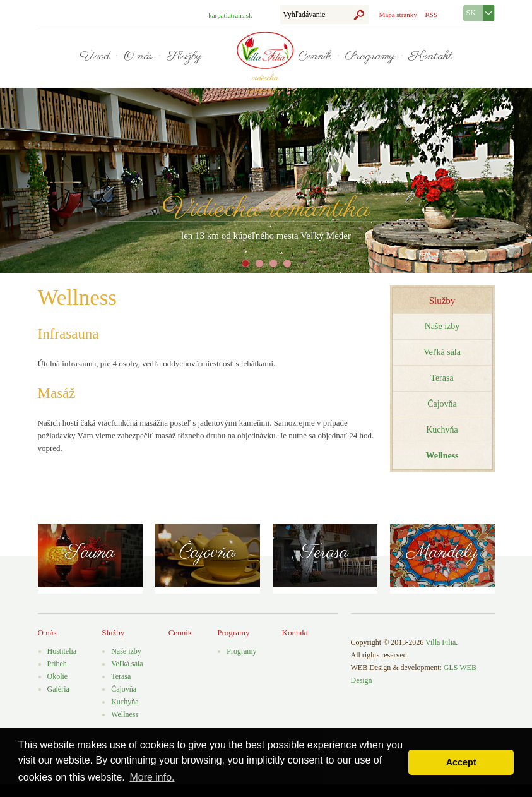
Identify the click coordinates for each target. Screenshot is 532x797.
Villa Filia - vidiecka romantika (265, 50)
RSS (431, 15)
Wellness (125, 714)
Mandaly (442, 553)
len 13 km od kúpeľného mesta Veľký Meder (266, 236)
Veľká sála (442, 352)
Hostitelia (62, 651)
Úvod (95, 57)
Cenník (315, 57)
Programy (370, 57)
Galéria (58, 689)
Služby (184, 57)
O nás (138, 57)
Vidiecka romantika (266, 209)
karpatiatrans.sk (230, 15)
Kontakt (431, 57)
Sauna (90, 553)
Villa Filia (440, 642)
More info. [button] (152, 777)
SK (471, 13)
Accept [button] (461, 762)
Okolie (58, 676)
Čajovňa (442, 404)
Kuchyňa (442, 430)
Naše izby (442, 326)
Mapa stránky (398, 15)
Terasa (442, 378)
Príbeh (57, 664)
